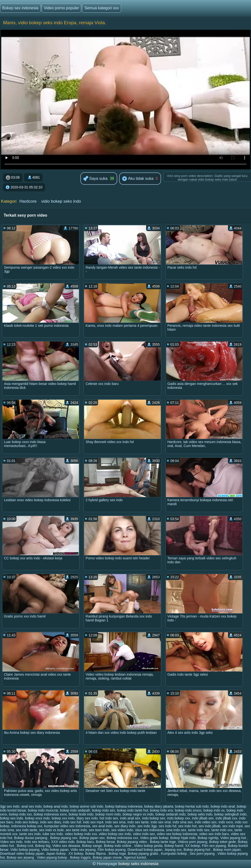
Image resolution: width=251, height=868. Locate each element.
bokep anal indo (56, 806)
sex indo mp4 (232, 826)
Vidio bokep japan (55, 850)
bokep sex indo (12, 818)
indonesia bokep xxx (27, 826)
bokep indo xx (214, 810)
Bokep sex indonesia (20, 8)
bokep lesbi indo (81, 814)
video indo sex (144, 834)
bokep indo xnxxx (188, 810)
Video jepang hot (234, 838)
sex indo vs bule (51, 830)
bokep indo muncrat (43, 810)
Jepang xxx (173, 850)
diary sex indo (87, 818)
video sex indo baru (214, 834)
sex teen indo (99, 830)
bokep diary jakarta (159, 806)
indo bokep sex (154, 818)
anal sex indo (31, 806)
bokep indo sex (103, 810)
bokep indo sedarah (75, 810)
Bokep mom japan (227, 850)
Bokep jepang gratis (144, 854)
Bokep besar (105, 842)
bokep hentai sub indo (192, 806)
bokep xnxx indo (37, 818)
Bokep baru (85, 842)
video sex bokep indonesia (177, 834)
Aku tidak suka (138, 179)
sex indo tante (27, 830)
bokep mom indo (108, 814)
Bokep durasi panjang (31, 838)
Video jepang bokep (52, 857)
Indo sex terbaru (37, 842)
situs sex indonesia (150, 830)
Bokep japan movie (107, 857)
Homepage (107, 864)
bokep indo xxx (20, 814)
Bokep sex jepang (21, 857)
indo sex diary (50, 822)
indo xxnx (226, 822)
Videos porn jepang (192, 842)
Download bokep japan (145, 850)
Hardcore (28, 201)
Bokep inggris (80, 857)
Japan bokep (56, 854)
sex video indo (122, 830)
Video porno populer (62, 8)
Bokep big (43, 846)
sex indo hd (168, 826)
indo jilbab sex (203, 818)
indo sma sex (183, 822)
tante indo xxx (222, 830)
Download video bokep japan (22, 854)
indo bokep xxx (179, 818)
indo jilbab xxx (226, 818)
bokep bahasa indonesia (124, 806)
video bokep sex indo (115, 834)
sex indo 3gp (147, 826)
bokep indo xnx (162, 810)
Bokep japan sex (92, 838)
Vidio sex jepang (83, 850)
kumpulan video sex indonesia (67, 826)
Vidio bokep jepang (25, 850)
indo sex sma (115, 822)
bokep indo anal (223, 806)
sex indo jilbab (209, 826)
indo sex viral (161, 822)
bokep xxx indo (63, 818)
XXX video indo (63, 842)
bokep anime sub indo (86, 806)
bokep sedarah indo (170, 814)
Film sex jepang (214, 846)
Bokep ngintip (208, 838)
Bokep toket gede (222, 842)
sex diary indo (125, 826)
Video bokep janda (148, 846)
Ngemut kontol (135, 857)
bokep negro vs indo (138, 814)
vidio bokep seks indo (61, 201)
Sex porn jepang (203, 854)
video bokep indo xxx (81, 834)
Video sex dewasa (66, 846)
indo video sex (206, 822)
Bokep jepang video (132, 842)
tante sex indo (30, 834)
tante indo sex (199, 830)
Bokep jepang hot (197, 850)
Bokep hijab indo (183, 838)
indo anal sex (130, 818)
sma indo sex (176, 830)
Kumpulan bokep (174, 854)
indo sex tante (138, 822)
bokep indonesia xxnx (50, 814)
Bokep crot (25, 846)
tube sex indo (53, 834)
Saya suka (95, 179)
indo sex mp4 (93, 822)
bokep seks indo (200, 814)
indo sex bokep (26, 822)
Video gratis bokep (154, 838)
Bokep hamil (174, 846)
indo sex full (72, 822)
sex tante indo (76, 830)
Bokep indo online (118, 846)
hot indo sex (109, 818)
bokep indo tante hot (132, 810)
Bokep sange (92, 846)
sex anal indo (102, 826)
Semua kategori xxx (102, 8)
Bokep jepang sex (64, 838)
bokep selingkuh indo (230, 814)
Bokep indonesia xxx (122, 838)
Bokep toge (117, 854)
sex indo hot (188, 826)
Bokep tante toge (163, 842)
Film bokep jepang (112, 850)
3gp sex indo (10, 806)
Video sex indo (11, 842)
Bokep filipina (96, 854)
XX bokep (193, 846)
